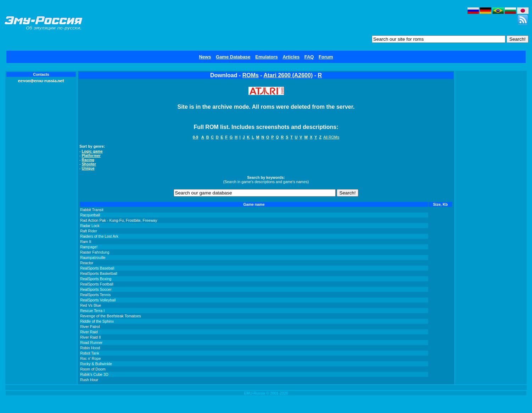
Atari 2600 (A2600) (288, 75)
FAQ (309, 57)
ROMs (251, 75)
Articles (291, 57)
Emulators (267, 57)
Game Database (233, 57)
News (205, 57)
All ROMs (331, 137)
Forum (326, 57)
